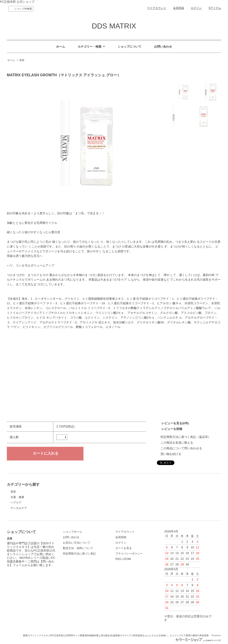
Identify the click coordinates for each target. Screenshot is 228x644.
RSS (118, 559)
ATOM (127, 559)
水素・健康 (17, 497)
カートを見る (124, 548)
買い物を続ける (171, 454)
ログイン (196, 8)
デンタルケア (19, 508)
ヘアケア (16, 503)
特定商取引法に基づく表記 (79, 554)
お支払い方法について (77, 543)
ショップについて (130, 47)
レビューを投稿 (172, 429)
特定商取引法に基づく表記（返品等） (186, 437)
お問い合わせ (163, 47)
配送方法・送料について (78, 548)
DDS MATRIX (114, 26)
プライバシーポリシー (129, 554)
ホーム (61, 47)
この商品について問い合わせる (181, 448)
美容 (22, 60)
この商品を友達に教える (177, 443)
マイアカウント (157, 8)
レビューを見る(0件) (175, 423)
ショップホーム (73, 532)
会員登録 (179, 8)
